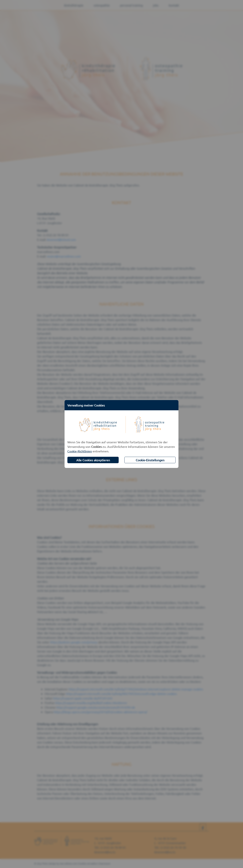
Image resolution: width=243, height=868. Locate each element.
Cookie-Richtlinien (80, 451)
